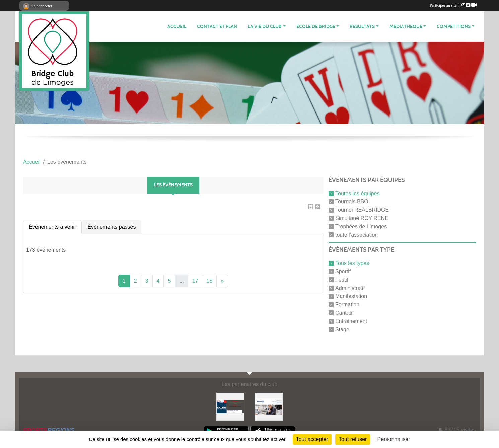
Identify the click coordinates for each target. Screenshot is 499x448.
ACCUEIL (177, 27)
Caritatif (344, 313)
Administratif (350, 288)
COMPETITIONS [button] (454, 27)
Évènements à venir (52, 227)
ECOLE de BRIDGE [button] (316, 27)
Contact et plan (217, 27)
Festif (342, 280)
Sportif (343, 271)
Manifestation (351, 296)
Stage (342, 329)
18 (209, 281)
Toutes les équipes (358, 193)
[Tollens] (230, 406)
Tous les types (352, 263)
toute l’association (357, 235)
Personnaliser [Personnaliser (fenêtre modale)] (394, 439)
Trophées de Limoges (361, 227)
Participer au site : (453, 5)
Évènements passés (112, 227)
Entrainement (351, 321)
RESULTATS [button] (362, 27)
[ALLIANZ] (269, 406)
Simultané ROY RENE (362, 218)
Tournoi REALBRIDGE (362, 210)
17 (195, 281)
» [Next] (222, 281)
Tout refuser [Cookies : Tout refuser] (353, 439)
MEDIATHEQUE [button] (406, 27)
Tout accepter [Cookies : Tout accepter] (312, 439)
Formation (347, 305)
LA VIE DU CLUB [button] (265, 27)
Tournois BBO (352, 201)
